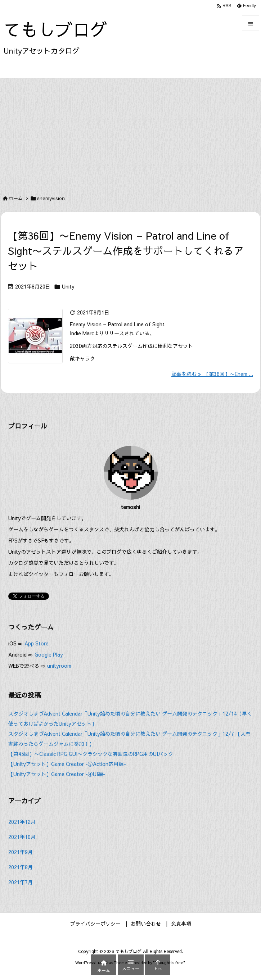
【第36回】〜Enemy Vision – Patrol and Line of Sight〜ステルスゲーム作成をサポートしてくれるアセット (126, 251)
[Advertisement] (130, 132)
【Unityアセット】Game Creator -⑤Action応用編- (67, 764)
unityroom (59, 666)
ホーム (16, 198)
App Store (37, 643)
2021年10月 (22, 837)
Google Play (49, 654)
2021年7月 (21, 882)
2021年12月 (22, 822)
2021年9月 (21, 852)
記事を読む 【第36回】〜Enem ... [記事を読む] (212, 374)
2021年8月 (21, 867)
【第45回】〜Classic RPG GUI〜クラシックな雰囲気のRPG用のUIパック (91, 754)
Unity (68, 286)
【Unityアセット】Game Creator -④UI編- (57, 774)
